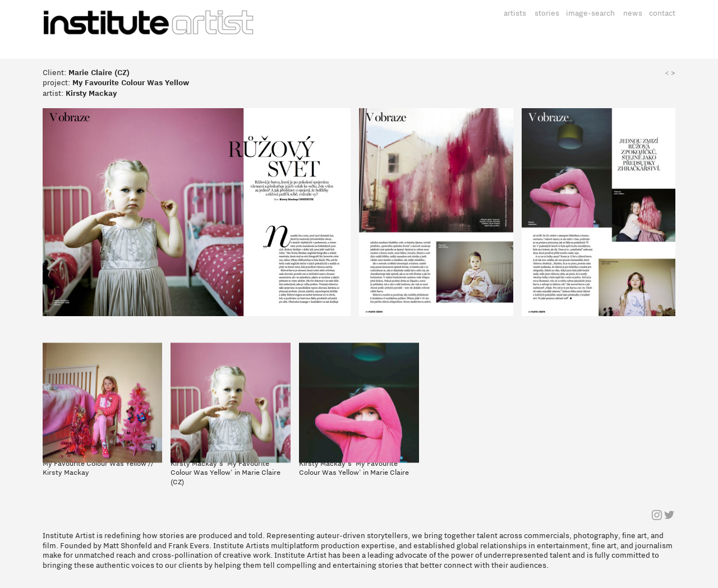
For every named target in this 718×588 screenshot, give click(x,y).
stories (547, 13)
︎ (657, 516)
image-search (590, 13)
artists (515, 13)
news (633, 13)
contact (662, 13)
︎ (669, 516)
